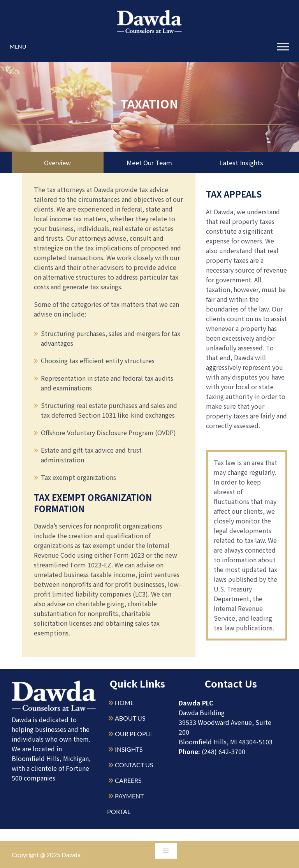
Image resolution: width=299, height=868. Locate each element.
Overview (58, 163)
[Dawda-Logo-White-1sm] (54, 683)
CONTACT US (134, 765)
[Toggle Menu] (283, 46)
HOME (124, 703)
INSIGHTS (129, 749)
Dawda (71, 855)
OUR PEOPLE (134, 734)
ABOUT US (130, 718)
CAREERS (128, 780)
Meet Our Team (149, 163)
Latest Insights (241, 163)
